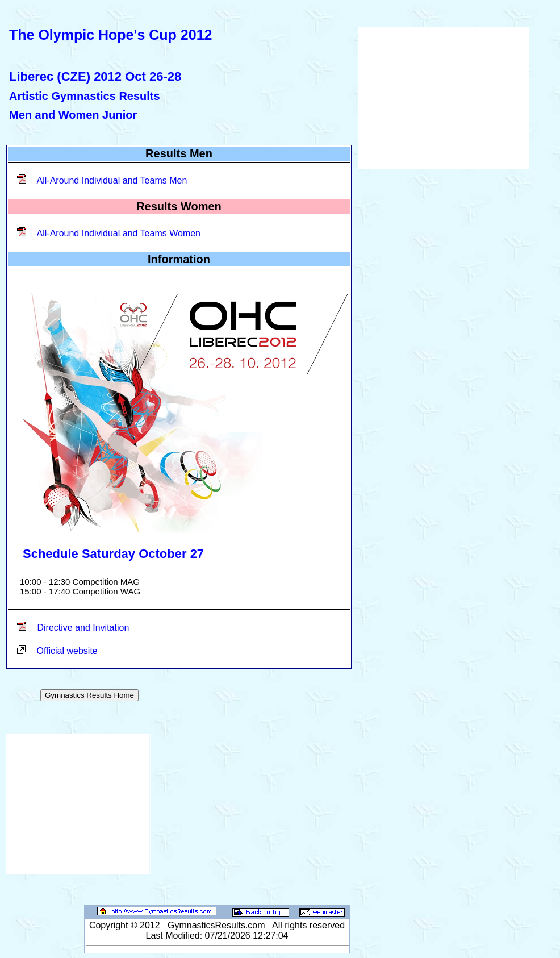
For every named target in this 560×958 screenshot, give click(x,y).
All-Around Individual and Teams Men (112, 180)
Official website (67, 651)
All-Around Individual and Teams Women (119, 233)
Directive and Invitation (83, 628)
